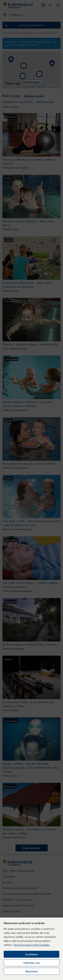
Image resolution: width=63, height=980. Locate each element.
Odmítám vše (32, 963)
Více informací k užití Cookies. (32, 945)
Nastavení (32, 971)
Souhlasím (32, 954)
